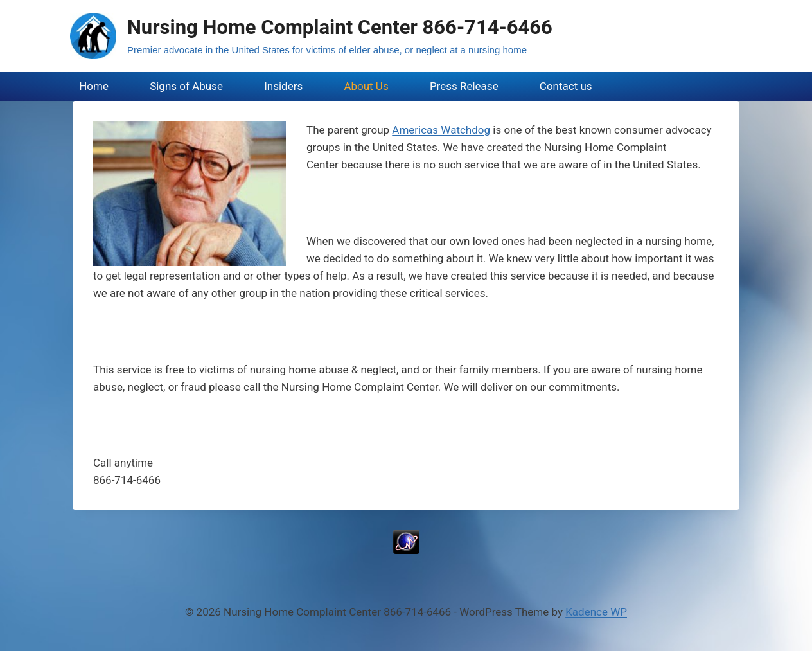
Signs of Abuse (186, 86)
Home (94, 86)
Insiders (283, 86)
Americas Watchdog (441, 130)
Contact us (566, 86)
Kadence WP (596, 612)
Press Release (464, 86)
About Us (366, 86)
